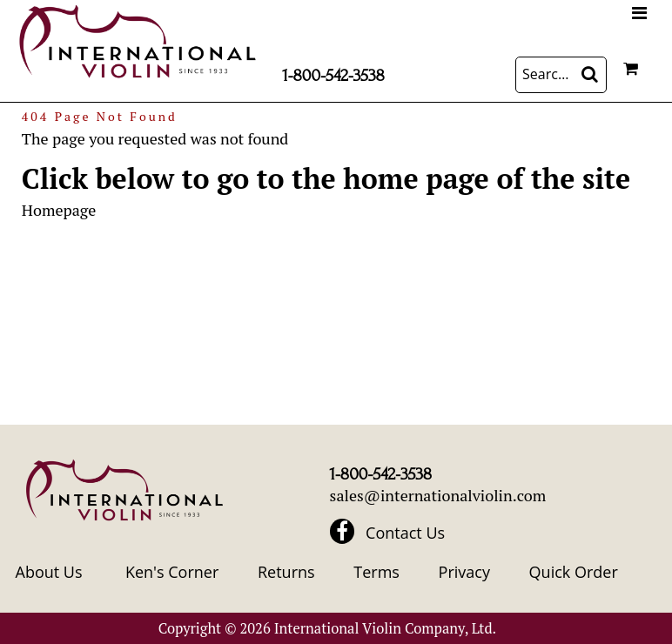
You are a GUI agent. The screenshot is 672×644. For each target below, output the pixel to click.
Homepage (59, 210)
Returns (286, 572)
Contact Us (405, 533)
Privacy (464, 572)
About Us (49, 572)
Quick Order (574, 572)
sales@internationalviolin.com (438, 495)
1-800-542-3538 (333, 76)
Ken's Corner (172, 572)
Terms (376, 572)
